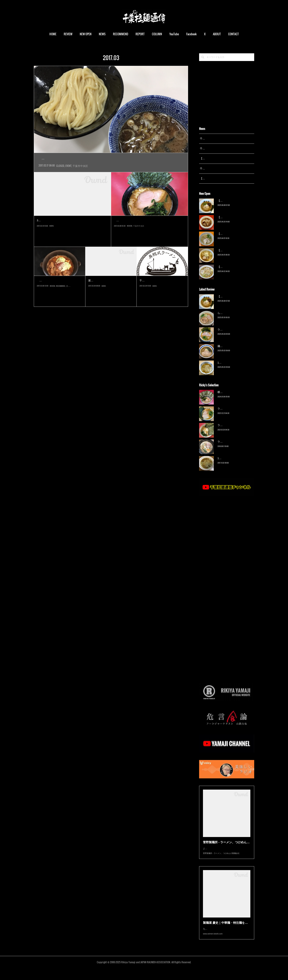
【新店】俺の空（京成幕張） (234, 205)
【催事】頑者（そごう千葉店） (72, 159)
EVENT (68, 174)
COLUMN (157, 34)
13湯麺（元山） (227, 463)
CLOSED (60, 174)
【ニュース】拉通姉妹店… (161, 289)
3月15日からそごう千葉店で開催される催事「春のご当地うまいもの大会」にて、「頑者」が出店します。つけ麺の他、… (72, 237)
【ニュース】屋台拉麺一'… (111, 289)
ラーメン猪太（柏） (229, 446)
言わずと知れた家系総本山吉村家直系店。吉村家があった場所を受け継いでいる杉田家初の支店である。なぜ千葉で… (149, 237)
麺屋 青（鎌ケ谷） (228, 351)
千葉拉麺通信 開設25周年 (214, 139)
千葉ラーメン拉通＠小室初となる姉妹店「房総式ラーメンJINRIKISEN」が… (162, 297)
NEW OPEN (86, 34)
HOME (53, 34)
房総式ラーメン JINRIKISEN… (60, 289)
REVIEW (68, 34)
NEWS (102, 34)
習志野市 (70, 305)
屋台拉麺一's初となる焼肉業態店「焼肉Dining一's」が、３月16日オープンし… (111, 297)
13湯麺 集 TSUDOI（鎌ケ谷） (235, 367)
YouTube (174, 34)
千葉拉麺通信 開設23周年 (214, 169)
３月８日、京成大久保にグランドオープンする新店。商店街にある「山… (59, 297)
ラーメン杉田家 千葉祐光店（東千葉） (145, 229)
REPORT (140, 34)
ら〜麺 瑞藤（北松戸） (231, 318)
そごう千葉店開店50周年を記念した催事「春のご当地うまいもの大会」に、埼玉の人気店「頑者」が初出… (111, 167)
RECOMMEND (121, 34)
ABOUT (217, 34)
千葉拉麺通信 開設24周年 (214, 149)
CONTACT (233, 34)
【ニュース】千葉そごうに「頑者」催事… (72, 229)
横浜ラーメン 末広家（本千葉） (236, 397)
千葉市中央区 (80, 174)
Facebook (191, 34)
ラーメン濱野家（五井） (232, 430)
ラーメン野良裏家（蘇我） (233, 334)
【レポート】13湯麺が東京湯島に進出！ (223, 158)
